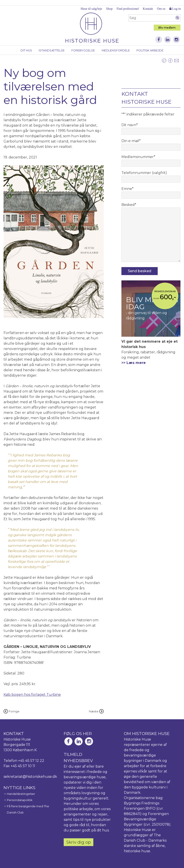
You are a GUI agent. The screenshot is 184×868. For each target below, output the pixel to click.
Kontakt (148, 9)
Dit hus (26, 50)
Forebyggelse (83, 50)
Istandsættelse (52, 50)
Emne (127, 189)
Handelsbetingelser (21, 794)
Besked (129, 205)
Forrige (11, 711)
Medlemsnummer (138, 157)
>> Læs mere (134, 363)
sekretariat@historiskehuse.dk (30, 777)
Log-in (175, 9)
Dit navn (130, 125)
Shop (109, 9)
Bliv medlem (167, 28)
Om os (161, 9)
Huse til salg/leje (91, 9)
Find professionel (128, 9)
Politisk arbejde (150, 50)
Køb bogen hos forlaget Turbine (32, 695)
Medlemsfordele (116, 50)
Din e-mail (131, 141)
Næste (96, 711)
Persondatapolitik (20, 800)
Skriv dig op (79, 842)
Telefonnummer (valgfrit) (144, 173)
